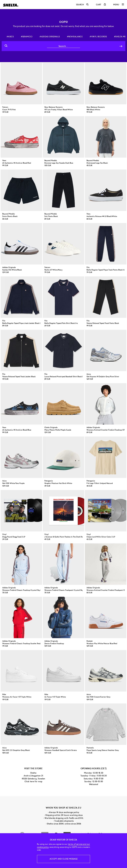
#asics (10, 37)
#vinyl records (98, 37)
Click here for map (33, 781)
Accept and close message (64, 859)
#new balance (75, 37)
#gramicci (27, 37)
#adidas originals (50, 37)
